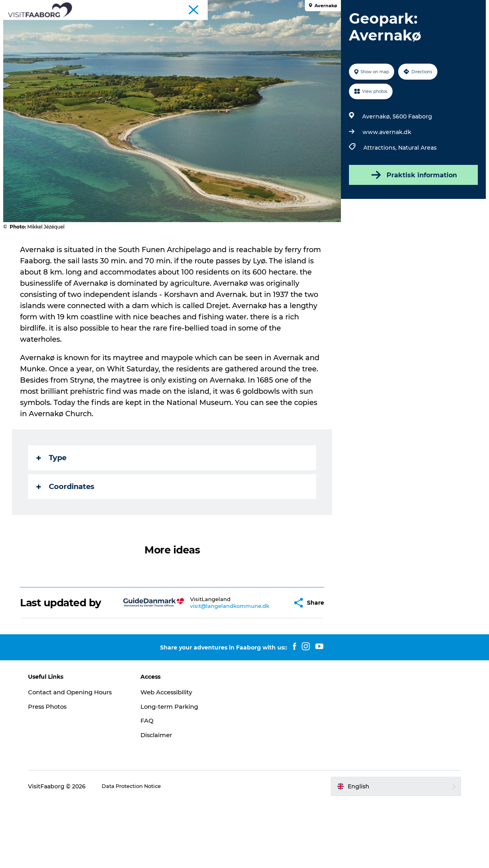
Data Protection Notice (162, 852)
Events (245, 34)
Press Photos (77, 781)
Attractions (166, 26)
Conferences (400, 8)
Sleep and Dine (114, 26)
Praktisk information (410, 241)
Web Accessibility (182, 758)
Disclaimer (171, 801)
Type (55, 524)
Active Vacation (321, 26)
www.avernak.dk (385, 198)
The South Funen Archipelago (240, 26)
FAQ (161, 787)
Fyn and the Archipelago (452, 8)
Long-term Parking (186, 772)
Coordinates (69, 553)
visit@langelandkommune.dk (216, 672)
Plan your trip (377, 26)
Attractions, (379, 214)
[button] (270, 669)
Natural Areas (415, 214)
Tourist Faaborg (359, 8)
